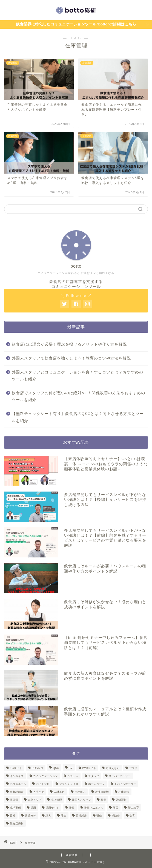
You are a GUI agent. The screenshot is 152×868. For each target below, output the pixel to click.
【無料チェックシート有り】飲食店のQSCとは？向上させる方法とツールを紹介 (78, 417)
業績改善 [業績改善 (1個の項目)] (30, 816)
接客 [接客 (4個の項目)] (72, 808)
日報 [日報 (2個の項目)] (13, 816)
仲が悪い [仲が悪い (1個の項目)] (80, 792)
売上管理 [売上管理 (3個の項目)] (56, 800)
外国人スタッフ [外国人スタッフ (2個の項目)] (81, 800)
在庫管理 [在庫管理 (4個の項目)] (124, 792)
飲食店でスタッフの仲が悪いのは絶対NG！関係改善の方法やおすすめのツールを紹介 (78, 397)
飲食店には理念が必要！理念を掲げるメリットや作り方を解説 (69, 344)
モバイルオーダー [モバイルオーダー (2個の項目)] (125, 784)
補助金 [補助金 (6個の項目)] (116, 816)
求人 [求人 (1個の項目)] (48, 816)
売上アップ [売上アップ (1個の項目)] (35, 800)
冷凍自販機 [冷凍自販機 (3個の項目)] (102, 792)
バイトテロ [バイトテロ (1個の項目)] (43, 784)
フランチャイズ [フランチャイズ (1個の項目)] (69, 784)
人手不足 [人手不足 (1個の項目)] (39, 792)
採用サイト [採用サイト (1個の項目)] (52, 808)
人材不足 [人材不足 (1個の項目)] (59, 792)
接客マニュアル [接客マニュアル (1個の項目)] (94, 808)
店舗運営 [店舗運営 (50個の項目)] (121, 800)
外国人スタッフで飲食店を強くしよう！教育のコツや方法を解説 (71, 358)
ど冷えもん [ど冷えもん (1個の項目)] (113, 768)
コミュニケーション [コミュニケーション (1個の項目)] (45, 776)
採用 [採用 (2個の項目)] (33, 808)
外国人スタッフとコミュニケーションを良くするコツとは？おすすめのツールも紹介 (78, 376)
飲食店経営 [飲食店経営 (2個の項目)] (17, 824)
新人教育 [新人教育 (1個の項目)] (133, 808)
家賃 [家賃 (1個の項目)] (103, 800)
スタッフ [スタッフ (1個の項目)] (94, 776)
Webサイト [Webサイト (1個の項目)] (89, 768)
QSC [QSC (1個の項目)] (56, 768)
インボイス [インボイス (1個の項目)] (17, 776)
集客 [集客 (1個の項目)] (132, 816)
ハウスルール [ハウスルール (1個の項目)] (18, 784)
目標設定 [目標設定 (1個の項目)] (81, 816)
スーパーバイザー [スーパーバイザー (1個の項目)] (120, 776)
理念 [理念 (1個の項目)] (64, 816)
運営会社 (72, 855)
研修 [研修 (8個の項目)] (99, 816)
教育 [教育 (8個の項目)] (116, 808)
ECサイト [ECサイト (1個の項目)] (16, 768)
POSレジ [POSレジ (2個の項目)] (38, 768)
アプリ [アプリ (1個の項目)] (133, 768)
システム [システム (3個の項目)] (73, 776)
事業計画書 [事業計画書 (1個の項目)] (17, 792)
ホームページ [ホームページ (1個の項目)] (96, 784)
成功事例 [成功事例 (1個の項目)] (15, 808)
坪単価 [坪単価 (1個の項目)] (14, 800)
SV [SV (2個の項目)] (71, 768)
